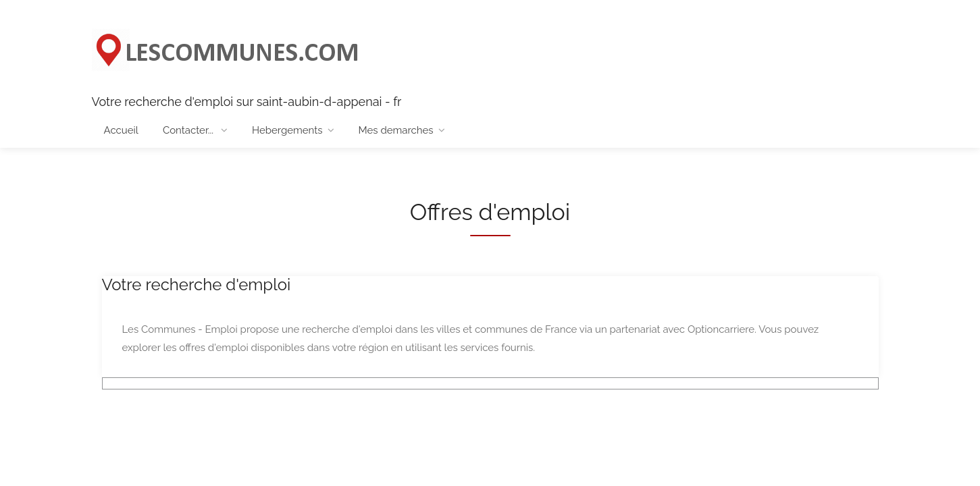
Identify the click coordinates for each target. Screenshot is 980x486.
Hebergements (287, 130)
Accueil (121, 130)
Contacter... (189, 130)
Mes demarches (396, 130)
